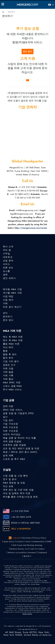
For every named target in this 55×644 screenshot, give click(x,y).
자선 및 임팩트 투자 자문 (17, 493)
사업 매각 (8, 300)
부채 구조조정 (10, 427)
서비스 (7, 264)
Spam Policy (9, 542)
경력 (5, 275)
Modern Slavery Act (19, 549)
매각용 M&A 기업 (12, 289)
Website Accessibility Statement (22, 553)
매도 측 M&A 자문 (13, 337)
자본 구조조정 (10, 431)
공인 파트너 (9, 278)
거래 (5, 303)
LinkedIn (15, 538)
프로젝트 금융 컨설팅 (15, 445)
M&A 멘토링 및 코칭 (14, 483)
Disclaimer (27, 538)
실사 (5, 417)
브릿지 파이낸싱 (12, 434)
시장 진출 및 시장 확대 (15, 476)
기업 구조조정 (10, 424)
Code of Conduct (37, 549)
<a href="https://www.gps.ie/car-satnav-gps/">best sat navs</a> (27, 134)
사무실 (7, 254)
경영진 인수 (9, 365)
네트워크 (8, 257)
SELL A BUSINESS (21, 529)
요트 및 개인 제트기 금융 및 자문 (21, 448)
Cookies (20, 542)
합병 (5, 351)
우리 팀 (7, 250)
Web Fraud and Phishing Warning (27, 545)
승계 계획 (8, 456)
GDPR (49, 542)
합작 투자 (8, 358)
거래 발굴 (8, 372)
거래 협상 (8, 379)
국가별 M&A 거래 (12, 293)
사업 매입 (8, 296)
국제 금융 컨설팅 (12, 441)
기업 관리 (8, 420)
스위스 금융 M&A (12, 386)
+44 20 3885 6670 (21, 517)
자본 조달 (8, 368)
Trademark (42, 553)
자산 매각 (8, 347)
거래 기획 (8, 375)
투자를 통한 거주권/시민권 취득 (20, 497)
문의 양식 (27, 52)
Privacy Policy (40, 538)
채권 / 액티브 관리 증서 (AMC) (20, 452)
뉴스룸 (7, 271)
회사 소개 (8, 247)
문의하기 (8, 317)
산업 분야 (8, 261)
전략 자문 (8, 406)
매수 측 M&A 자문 (13, 340)
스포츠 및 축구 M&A (14, 459)
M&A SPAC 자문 (12, 383)
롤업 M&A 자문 (11, 344)
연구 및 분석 (10, 479)
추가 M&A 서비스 (12, 390)
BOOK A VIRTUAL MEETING (26, 523)
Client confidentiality (35, 542)
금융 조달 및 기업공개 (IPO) (18, 413)
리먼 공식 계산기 (12, 307)
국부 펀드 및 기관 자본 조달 (18, 490)
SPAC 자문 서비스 (13, 410)
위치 (5, 313)
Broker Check (27, 614)
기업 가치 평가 (11, 361)
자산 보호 (8, 486)
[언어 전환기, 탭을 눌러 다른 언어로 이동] (47, 5)
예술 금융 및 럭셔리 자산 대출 (19, 438)
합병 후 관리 (10, 354)
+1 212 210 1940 (20, 511)
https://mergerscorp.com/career (31, 228)
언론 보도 (8, 268)
